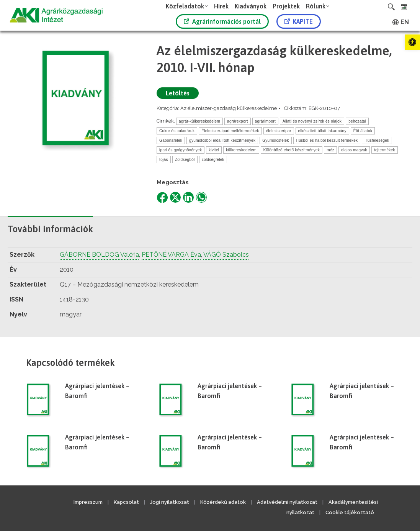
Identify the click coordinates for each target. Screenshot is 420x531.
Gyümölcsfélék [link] (275, 140)
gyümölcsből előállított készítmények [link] (222, 140)
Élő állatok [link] (363, 131)
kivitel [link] (214, 150)
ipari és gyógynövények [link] (181, 150)
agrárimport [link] (265, 121)
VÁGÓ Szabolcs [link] (226, 255)
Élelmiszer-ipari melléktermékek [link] (230, 131)
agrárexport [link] (237, 121)
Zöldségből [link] (185, 160)
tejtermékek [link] (385, 150)
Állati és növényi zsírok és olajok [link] (312, 121)
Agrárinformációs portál (222, 21)
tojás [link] (164, 160)
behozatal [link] (357, 121)
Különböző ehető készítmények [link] (292, 150)
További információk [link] (50, 229)
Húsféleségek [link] (377, 140)
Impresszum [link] (88, 502)
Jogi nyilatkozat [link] (170, 502)
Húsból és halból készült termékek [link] (327, 140)
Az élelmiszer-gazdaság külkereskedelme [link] (229, 108)
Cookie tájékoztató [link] (350, 512)
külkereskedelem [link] (241, 150)
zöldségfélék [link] (213, 160)
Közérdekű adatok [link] (223, 502)
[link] (412, 42)
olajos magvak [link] (354, 150)
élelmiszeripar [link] (279, 131)
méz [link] (330, 150)
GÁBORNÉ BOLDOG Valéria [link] (99, 255)
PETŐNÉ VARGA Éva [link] (171, 255)
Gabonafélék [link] (171, 140)
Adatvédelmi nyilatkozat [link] (287, 502)
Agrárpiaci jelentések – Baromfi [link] (97, 391)
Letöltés (178, 93)
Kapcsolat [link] (126, 502)
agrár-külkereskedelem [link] (199, 121)
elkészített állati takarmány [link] (322, 131)
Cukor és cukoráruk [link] (177, 131)
